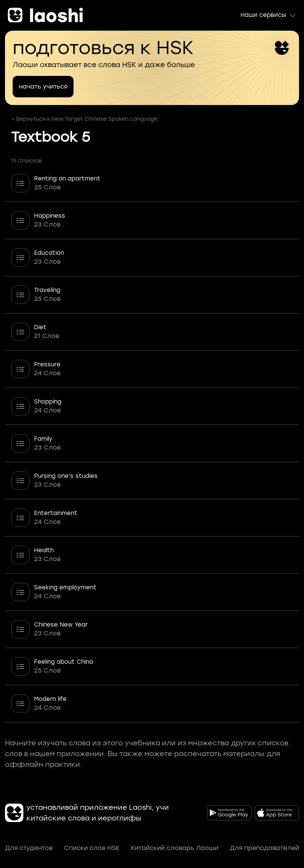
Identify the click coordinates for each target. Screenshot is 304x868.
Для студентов (29, 848)
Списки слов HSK (92, 848)
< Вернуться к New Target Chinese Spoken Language (84, 119)
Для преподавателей (264, 848)
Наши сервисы (268, 15)
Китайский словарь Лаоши (175, 848)
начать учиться (43, 86)
